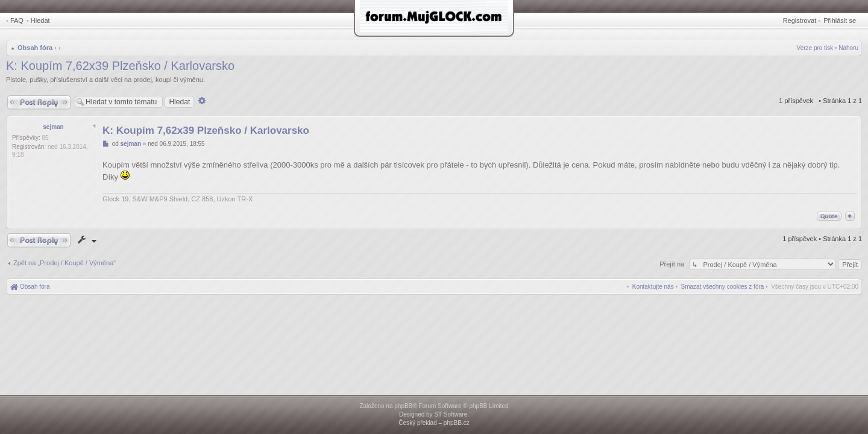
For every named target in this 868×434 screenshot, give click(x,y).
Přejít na (673, 264)
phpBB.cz (457, 423)
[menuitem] (723, 287)
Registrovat (800, 20)
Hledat (40, 20)
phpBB (403, 406)
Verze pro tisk (815, 48)
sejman (53, 127)
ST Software (451, 414)
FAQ (17, 20)
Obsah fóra (35, 48)
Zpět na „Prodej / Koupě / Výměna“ (64, 263)
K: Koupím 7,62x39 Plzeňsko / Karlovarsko (120, 66)
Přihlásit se (840, 20)
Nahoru (848, 48)
